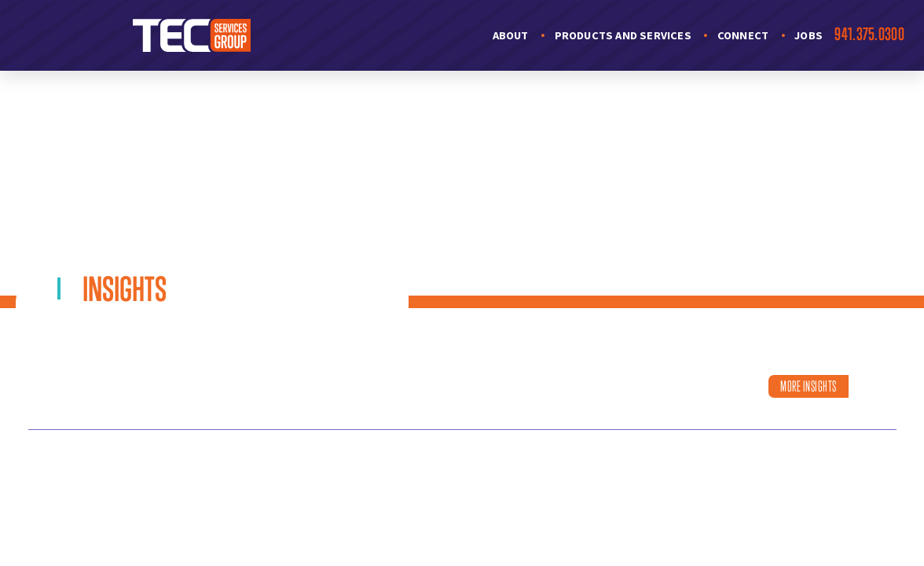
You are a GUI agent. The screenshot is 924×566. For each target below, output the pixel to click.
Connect (743, 35)
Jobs (808, 35)
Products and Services (623, 35)
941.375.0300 (869, 34)
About (511, 35)
